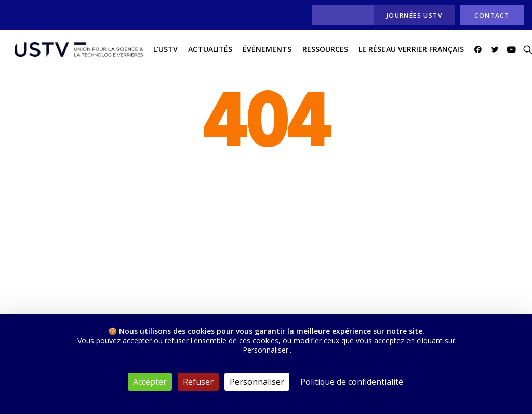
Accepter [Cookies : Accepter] (150, 382)
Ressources (320, 51)
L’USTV (161, 51)
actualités (205, 51)
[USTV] (76, 51)
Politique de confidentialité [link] (352, 382)
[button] (475, 51)
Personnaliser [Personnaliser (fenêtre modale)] (257, 382)
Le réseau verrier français (406, 51)
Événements (263, 51)
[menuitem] (340, 15)
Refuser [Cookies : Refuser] (198, 382)
